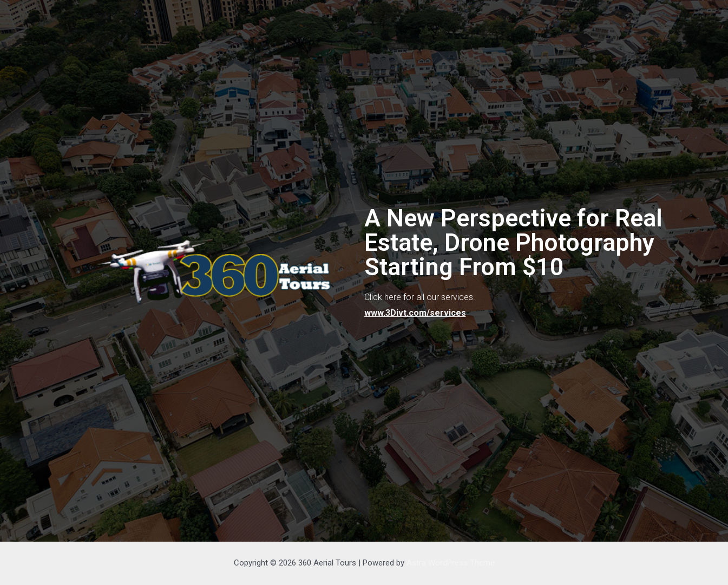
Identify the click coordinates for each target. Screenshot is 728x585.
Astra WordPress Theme (451, 563)
